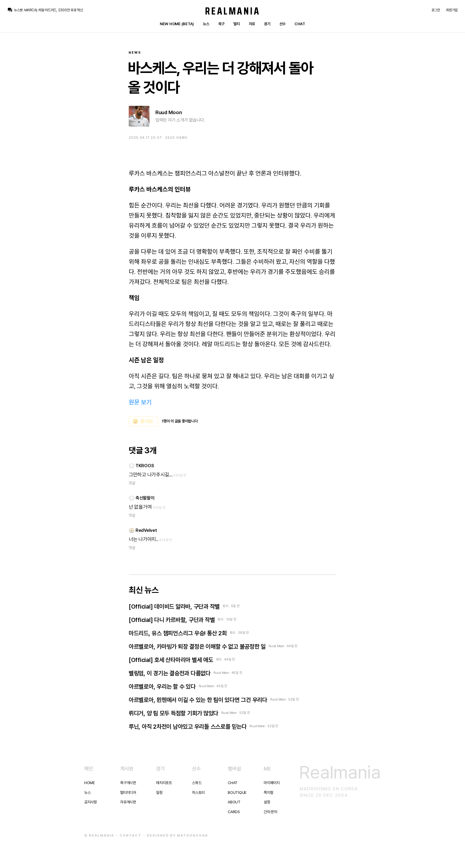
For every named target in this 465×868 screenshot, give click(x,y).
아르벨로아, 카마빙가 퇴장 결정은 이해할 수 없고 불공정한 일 (197, 647)
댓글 (132, 483)
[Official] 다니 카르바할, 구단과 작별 (172, 620)
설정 (267, 802)
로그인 (436, 10)
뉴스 (206, 24)
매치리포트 (164, 783)
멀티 (237, 24)
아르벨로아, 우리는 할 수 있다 (162, 687)
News (135, 53)
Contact (130, 836)
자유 (252, 24)
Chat (300, 24)
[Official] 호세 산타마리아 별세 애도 (171, 660)
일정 (159, 793)
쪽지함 (268, 793)
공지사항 (91, 802)
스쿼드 (197, 783)
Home (90, 783)
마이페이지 (272, 783)
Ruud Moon (169, 112)
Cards (234, 812)
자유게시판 (128, 802)
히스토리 (198, 793)
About (234, 802)
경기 (267, 24)
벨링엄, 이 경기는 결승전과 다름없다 (170, 673)
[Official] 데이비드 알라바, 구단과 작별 (174, 607)
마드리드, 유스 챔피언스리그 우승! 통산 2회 (178, 633)
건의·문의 (270, 812)
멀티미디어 (128, 793)
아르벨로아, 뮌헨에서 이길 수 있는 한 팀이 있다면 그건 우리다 (198, 700)
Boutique (237, 793)
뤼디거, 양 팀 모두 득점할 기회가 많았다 (173, 713)
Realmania (233, 11)
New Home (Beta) (177, 24)
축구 (221, 24)
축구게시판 (128, 783)
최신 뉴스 (144, 590)
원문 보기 (140, 402)
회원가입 (452, 10)
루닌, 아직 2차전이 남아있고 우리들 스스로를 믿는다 (188, 727)
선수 (282, 24)
